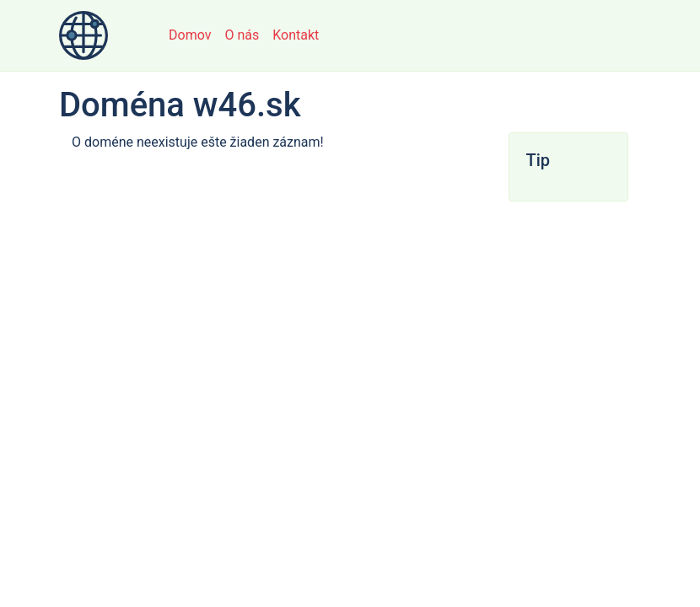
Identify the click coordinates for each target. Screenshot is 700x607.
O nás (242, 35)
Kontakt (296, 35)
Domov (190, 35)
